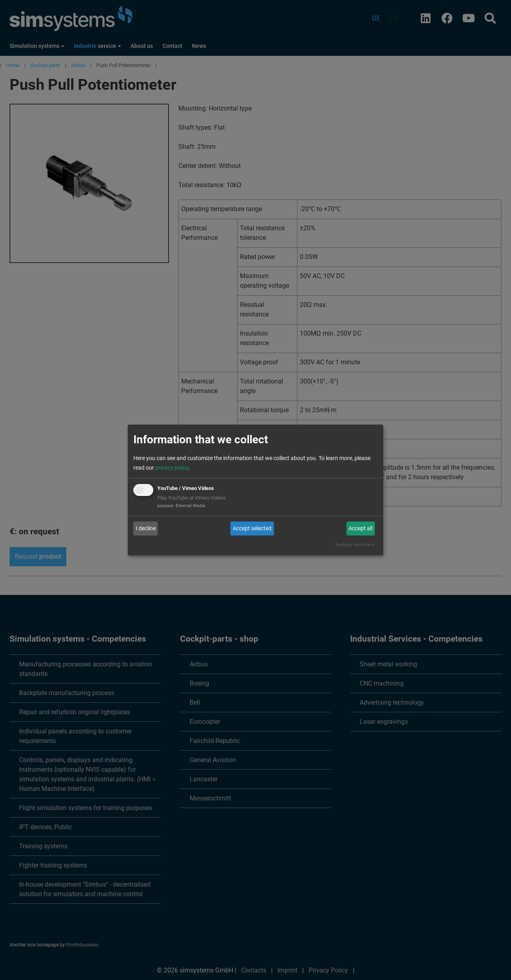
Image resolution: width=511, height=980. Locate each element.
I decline (146, 528)
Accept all (360, 528)
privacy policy (172, 468)
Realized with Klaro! (355, 545)
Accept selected (252, 528)
